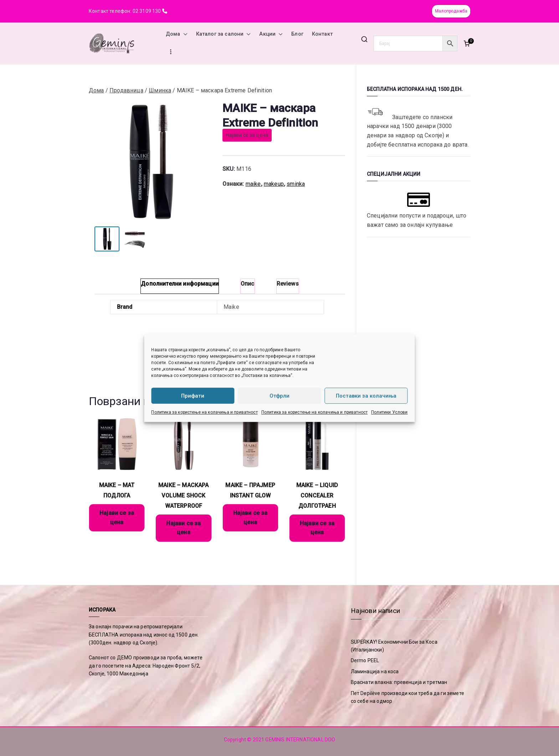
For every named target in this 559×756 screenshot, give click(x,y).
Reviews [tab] (288, 284)
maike (253, 184)
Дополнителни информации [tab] (180, 284)
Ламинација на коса (375, 671)
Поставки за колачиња (366, 396)
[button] (184, 34)
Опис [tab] (248, 284)
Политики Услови (389, 412)
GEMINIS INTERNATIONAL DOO (300, 740)
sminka (296, 184)
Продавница (126, 90)
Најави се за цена (247, 135)
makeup (274, 184)
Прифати (193, 396)
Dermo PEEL (365, 660)
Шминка (160, 90)
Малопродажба (451, 11)
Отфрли (279, 396)
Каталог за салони (224, 34)
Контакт (322, 34)
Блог (297, 34)
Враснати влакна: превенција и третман (399, 682)
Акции (271, 34)
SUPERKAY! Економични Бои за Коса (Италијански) (394, 646)
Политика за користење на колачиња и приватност (204, 412)
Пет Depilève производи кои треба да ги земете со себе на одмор (407, 697)
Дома (177, 34)
